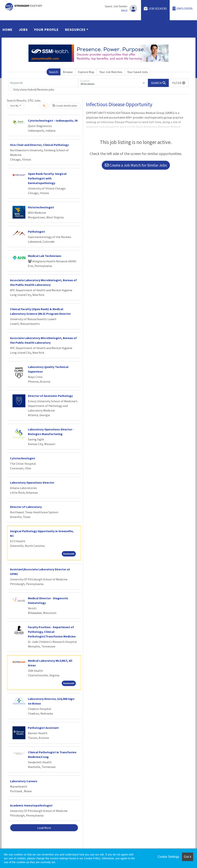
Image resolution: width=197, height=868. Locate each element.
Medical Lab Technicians (45, 256)
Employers (183, 9)
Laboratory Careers (24, 781)
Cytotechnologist (23, 458)
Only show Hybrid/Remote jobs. (34, 89)
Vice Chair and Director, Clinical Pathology (39, 145)
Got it (188, 857)
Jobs (23, 30)
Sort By (14, 106)
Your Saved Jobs (138, 72)
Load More (44, 828)
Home (8, 30)
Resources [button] (75, 30)
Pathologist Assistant (43, 728)
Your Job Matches (111, 72)
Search (53, 72)
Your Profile (46, 30)
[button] (179, 83)
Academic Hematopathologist (31, 805)
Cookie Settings (168, 857)
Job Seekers (155, 9)
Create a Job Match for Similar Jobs (136, 165)
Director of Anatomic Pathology (50, 396)
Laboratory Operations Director (32, 482)
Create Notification (65, 106)
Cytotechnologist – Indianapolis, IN (53, 120)
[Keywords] (43, 83)
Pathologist (36, 232)
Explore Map (86, 72)
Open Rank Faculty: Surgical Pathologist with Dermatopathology (47, 178)
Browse (68, 72)
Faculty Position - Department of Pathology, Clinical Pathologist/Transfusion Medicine (52, 632)
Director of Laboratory (26, 507)
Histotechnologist (41, 207)
